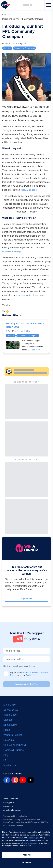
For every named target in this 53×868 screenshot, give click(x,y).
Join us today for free (26, 684)
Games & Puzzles (13, 750)
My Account (10, 765)
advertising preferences (30, 843)
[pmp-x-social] (31, 780)
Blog (6, 755)
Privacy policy (9, 803)
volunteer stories (24, 295)
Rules (7, 730)
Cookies (30, 675)
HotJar (21, 838)
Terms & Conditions (31, 673)
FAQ (6, 760)
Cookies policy (9, 806)
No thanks (27, 863)
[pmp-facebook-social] (7, 780)
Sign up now (26, 599)
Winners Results (13, 735)
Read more (36, 350)
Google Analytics (33, 838)
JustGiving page (29, 190)
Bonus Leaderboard (15, 745)
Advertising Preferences (12, 810)
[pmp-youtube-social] (23, 780)
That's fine (26, 855)
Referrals (9, 740)
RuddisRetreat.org (11, 251)
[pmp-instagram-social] (15, 780)
